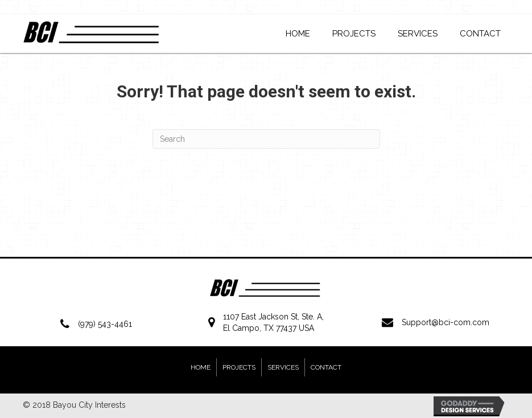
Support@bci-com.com (446, 322)
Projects (239, 367)
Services (283, 367)
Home (201, 367)
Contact (326, 367)
